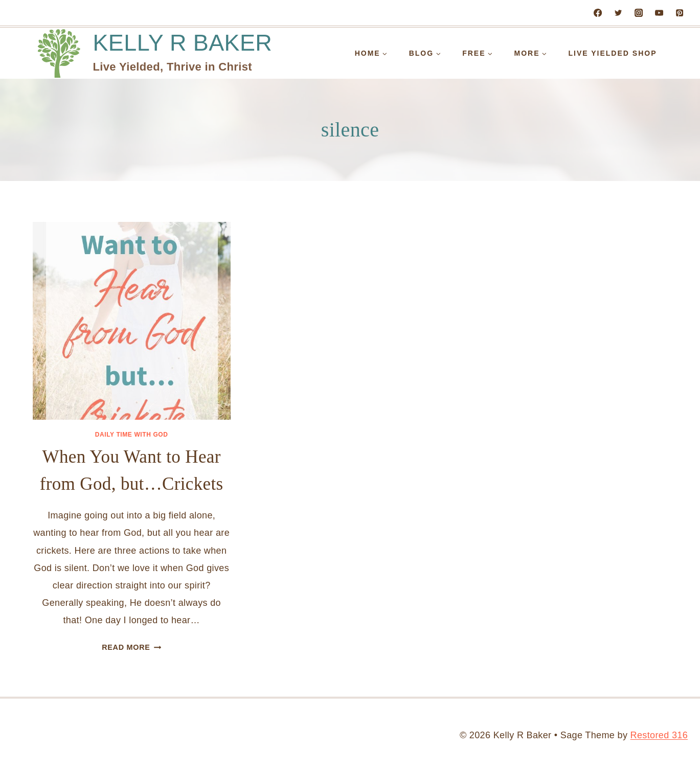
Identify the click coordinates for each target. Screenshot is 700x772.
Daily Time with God (132, 435)
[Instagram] (639, 13)
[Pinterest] (680, 13)
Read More (131, 647)
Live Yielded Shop (613, 53)
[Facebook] (598, 13)
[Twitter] (618, 13)
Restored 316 (659, 735)
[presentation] (132, 321)
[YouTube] (659, 13)
